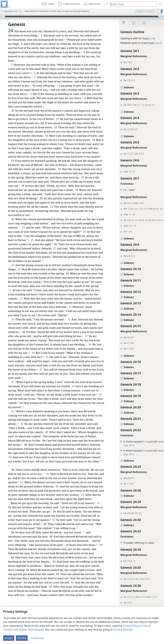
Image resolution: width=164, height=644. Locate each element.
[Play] (2, 17)
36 (44, 344)
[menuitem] (5, 4)
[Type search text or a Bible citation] (132, 4)
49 (52, 470)
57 (73, 537)
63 (59, 587)
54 (21, 512)
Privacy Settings (123, 630)
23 (40, 232)
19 (97, 194)
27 (94, 253)
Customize (37, 638)
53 (76, 499)
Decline (22, 638)
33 (22, 319)
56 (64, 528)
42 (13, 395)
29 (27, 278)
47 (52, 445)
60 (51, 557)
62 (13, 582)
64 (43, 595)
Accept (9, 638)
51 (53, 486)
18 (45, 190)
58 (66, 541)
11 (57, 119)
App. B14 (118, 445)
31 (41, 299)
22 (13, 223)
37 (21, 353)
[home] (5, 4)
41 (87, 382)
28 (13, 273)
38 (28, 361)
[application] (82, 17)
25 (64, 244)
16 (67, 173)
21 (84, 211)
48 (52, 457)
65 (74, 599)
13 (53, 136)
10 (13, 111)
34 (13, 332)
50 (13, 482)
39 (69, 365)
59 (13, 553)
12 (55, 127)
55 (10, 524)
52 (38, 495)
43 (83, 399)
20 (64, 203)
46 (22, 436)
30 (80, 282)
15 (13, 165)
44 (29, 411)
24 (20, 240)
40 (85, 370)
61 (21, 570)
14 (18, 144)
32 (53, 307)
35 (69, 332)
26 (92, 248)
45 (13, 424)
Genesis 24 (9, 11)
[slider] (82, 17)
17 (10, 186)
